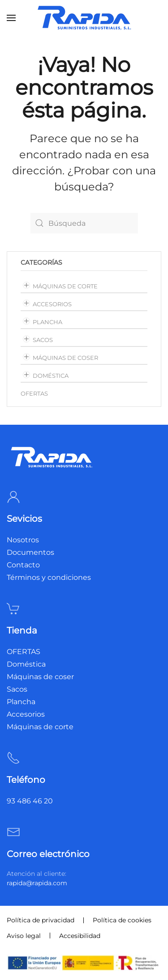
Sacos (43, 340)
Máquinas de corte (65, 286)
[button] (11, 18)
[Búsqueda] (84, 223)
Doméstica (51, 376)
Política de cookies (122, 920)
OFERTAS (34, 393)
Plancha (47, 322)
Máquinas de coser (65, 358)
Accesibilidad (80, 936)
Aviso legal (24, 936)
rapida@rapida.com (37, 883)
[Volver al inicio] (84, 18)
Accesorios (52, 304)
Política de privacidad (41, 920)
